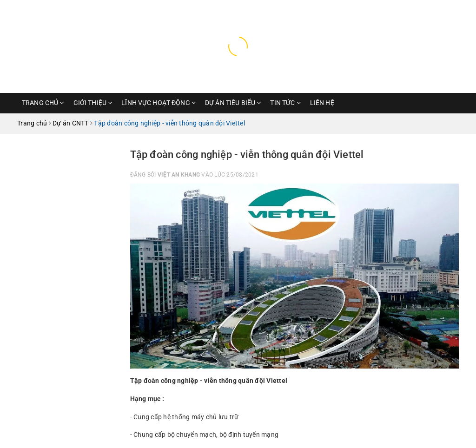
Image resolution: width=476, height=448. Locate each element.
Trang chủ (43, 103)
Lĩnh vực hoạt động (159, 103)
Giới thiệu (93, 103)
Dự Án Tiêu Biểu (233, 103)
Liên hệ (322, 103)
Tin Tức (285, 103)
